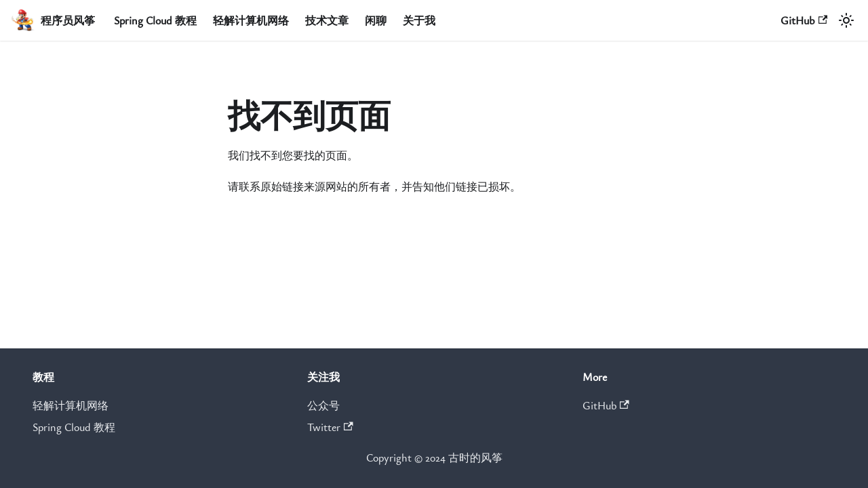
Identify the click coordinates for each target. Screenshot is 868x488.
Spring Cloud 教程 (155, 20)
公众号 (323, 405)
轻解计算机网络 (251, 20)
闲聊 (376, 20)
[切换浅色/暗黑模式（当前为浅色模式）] (846, 20)
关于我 (419, 20)
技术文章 (327, 20)
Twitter (330, 427)
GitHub (804, 20)
